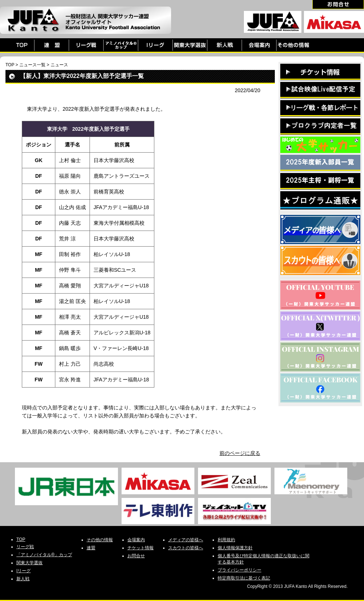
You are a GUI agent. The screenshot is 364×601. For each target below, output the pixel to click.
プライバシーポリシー (240, 570)
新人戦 (23, 579)
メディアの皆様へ (186, 540)
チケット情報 (141, 548)
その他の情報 (100, 540)
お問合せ (136, 556)
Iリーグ (23, 571)
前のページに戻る (240, 453)
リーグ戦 (25, 547)
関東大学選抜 (29, 563)
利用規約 (226, 540)
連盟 (91, 548)
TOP (10, 65)
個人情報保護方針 (235, 548)
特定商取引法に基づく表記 (244, 578)
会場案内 (136, 540)
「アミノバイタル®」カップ (44, 555)
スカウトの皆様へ (186, 548)
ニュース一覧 (32, 65)
